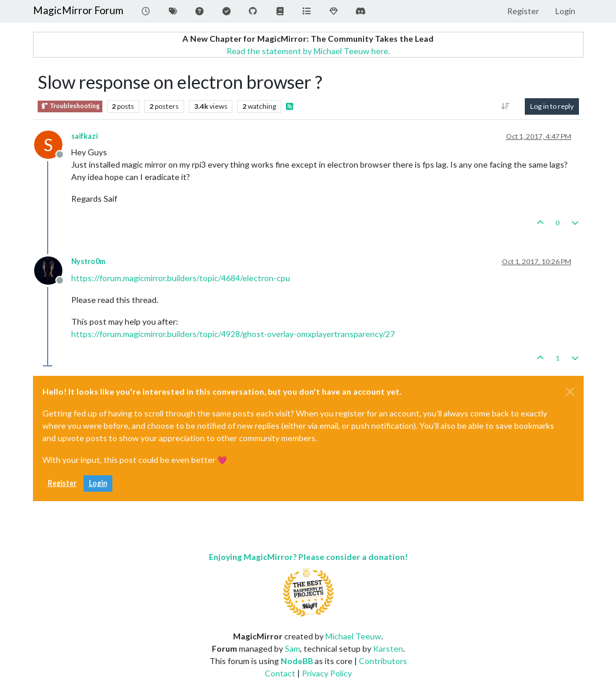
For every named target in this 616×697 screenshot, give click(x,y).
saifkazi (84, 136)
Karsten (388, 648)
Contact (280, 673)
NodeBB (297, 661)
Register (62, 483)
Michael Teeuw (353, 636)
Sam (292, 648)
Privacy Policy (327, 673)
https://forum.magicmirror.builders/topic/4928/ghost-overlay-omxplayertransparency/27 (233, 334)
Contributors (383, 661)
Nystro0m (88, 261)
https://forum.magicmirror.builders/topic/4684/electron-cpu (181, 278)
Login (98, 483)
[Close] (570, 392)
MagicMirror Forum (78, 10)
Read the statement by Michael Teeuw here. (308, 51)
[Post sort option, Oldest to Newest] (505, 106)
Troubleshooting (70, 106)
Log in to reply (552, 106)
